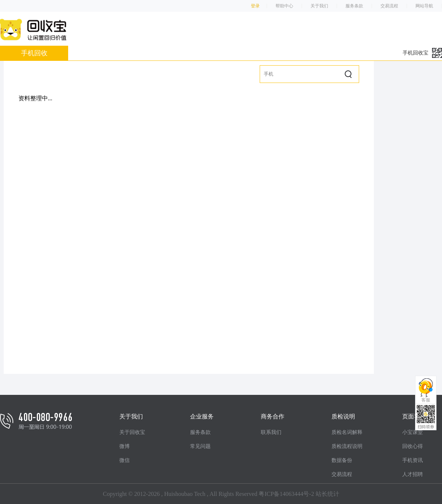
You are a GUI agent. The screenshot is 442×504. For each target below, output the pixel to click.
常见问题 (200, 446)
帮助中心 (284, 6)
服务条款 (354, 6)
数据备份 (342, 460)
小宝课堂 (413, 432)
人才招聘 (413, 474)
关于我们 (319, 6)
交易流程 (389, 6)
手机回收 (34, 53)
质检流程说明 (347, 446)
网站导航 (424, 6)
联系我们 (271, 432)
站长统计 (327, 494)
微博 (124, 446)
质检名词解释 (347, 432)
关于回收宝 (132, 432)
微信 (124, 460)
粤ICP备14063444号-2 (286, 494)
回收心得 (413, 446)
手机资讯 (413, 460)
